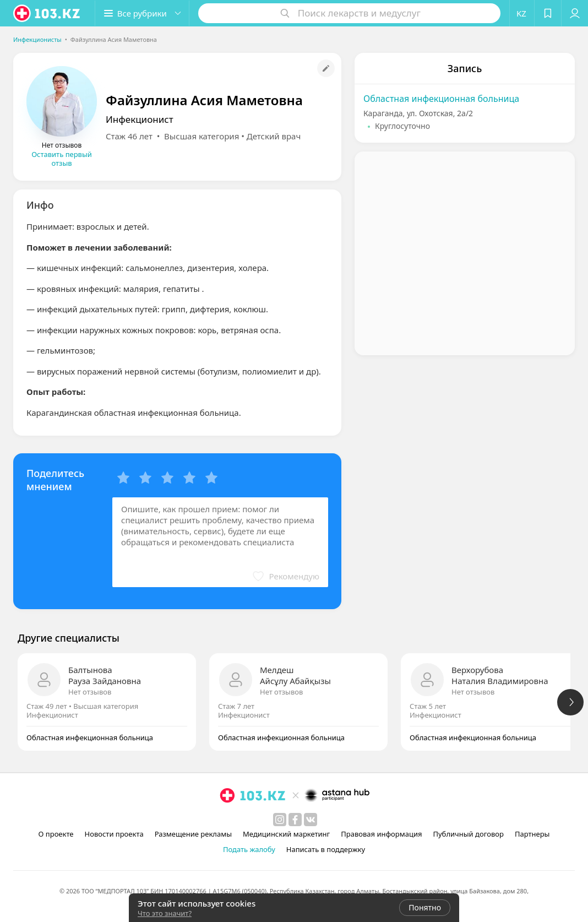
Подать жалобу (249, 849)
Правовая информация (381, 834)
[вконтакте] (311, 820)
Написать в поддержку (326, 849)
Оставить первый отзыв (62, 159)
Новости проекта (114, 834)
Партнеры (532, 834)
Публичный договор (468, 834)
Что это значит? (165, 913)
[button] (142, 13)
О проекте (56, 834)
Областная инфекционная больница (441, 99)
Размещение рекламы (193, 834)
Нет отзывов (90, 692)
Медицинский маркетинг (286, 834)
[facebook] (295, 820)
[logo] (47, 13)
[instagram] (280, 820)
